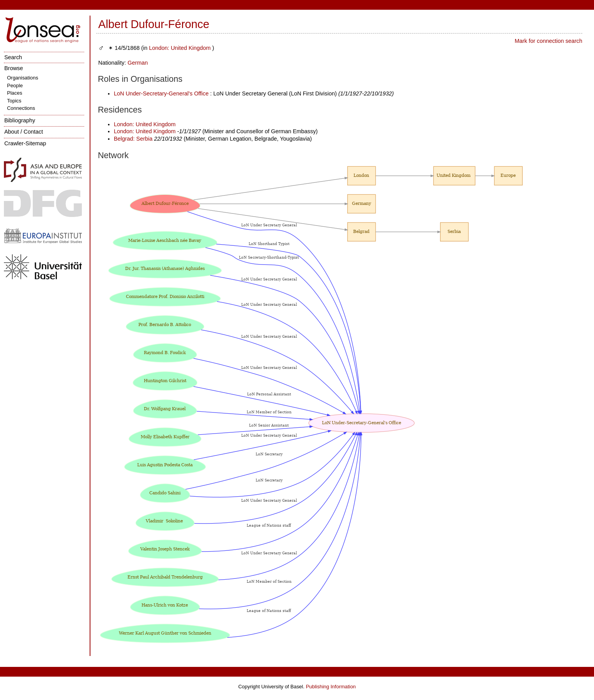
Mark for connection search (548, 41)
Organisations (23, 78)
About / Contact (24, 132)
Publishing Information (331, 687)
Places (15, 93)
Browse (14, 68)
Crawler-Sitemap (25, 143)
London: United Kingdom (180, 48)
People (15, 86)
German (138, 63)
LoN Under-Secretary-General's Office (161, 93)
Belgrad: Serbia (133, 139)
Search (13, 57)
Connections (21, 108)
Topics (14, 101)
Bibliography (20, 120)
